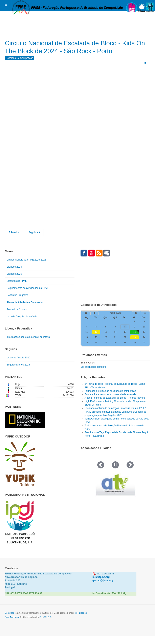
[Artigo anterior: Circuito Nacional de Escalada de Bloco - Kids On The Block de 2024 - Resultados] (14, 240)
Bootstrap (10, 621)
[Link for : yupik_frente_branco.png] (20, 472)
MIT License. (81, 621)
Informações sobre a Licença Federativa (28, 345)
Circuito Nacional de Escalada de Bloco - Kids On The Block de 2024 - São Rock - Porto (71, 51)
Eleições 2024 (14, 275)
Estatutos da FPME (17, 289)
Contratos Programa (18, 303)
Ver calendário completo (94, 375)
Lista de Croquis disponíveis (22, 324)
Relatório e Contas (17, 317)
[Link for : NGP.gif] (25, 428)
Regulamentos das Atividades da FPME (28, 296)
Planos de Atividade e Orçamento (25, 310)
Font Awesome (12, 625)
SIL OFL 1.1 (46, 625)
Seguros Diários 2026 (18, 373)
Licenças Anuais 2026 (18, 366)
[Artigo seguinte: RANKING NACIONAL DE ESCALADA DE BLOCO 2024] (34, 240)
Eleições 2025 (14, 282)
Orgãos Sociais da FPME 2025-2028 (26, 268)
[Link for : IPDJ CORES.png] (20, 530)
